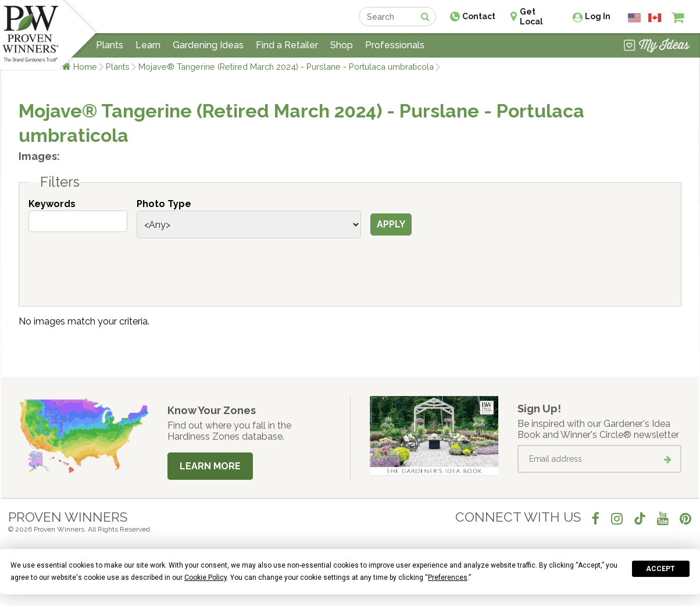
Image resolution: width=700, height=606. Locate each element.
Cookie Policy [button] (206, 578)
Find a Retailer (287, 45)
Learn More (210, 466)
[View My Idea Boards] (657, 47)
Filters (60, 182)
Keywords (52, 204)
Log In (598, 16)
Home (85, 67)
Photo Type (164, 204)
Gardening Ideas (208, 45)
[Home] (31, 35)
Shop (342, 45)
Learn (148, 45)
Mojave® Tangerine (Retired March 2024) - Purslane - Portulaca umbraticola (286, 67)
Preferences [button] (448, 578)
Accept (660, 569)
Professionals (395, 45)
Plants (118, 67)
